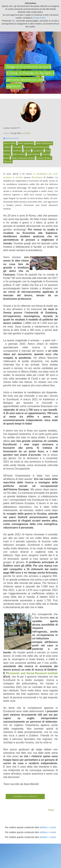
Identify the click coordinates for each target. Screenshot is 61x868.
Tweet (51, 810)
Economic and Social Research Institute (33, 673)
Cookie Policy (39, 18)
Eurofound (37, 177)
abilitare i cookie (48, 827)
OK (13, 21)
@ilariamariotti (12, 138)
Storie (27, 133)
